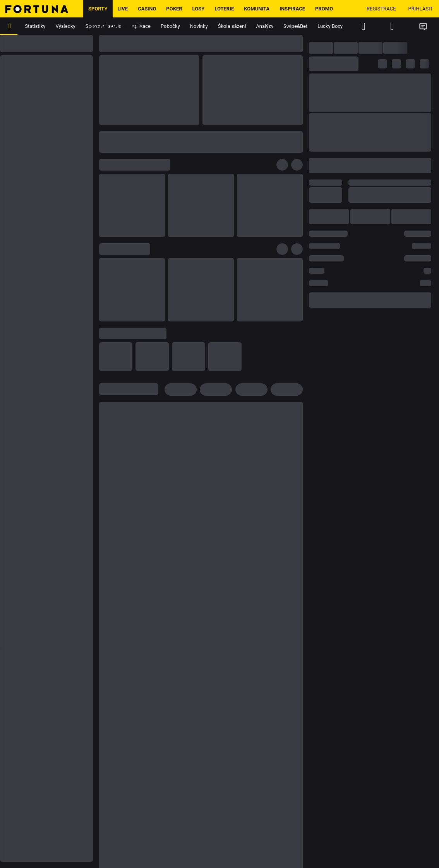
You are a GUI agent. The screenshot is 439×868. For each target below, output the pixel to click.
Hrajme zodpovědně (115, 26)
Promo (324, 9)
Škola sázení (232, 26)
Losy (199, 9)
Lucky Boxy (330, 26)
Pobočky (170, 26)
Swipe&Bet (295, 26)
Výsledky (66, 26)
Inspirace (292, 9)
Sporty (98, 9)
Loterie (224, 9)
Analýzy (265, 26)
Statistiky (35, 26)
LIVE (123, 9)
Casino (147, 9)
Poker (174, 9)
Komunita (257, 9)
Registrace (381, 9)
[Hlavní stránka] (42, 9)
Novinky (199, 26)
